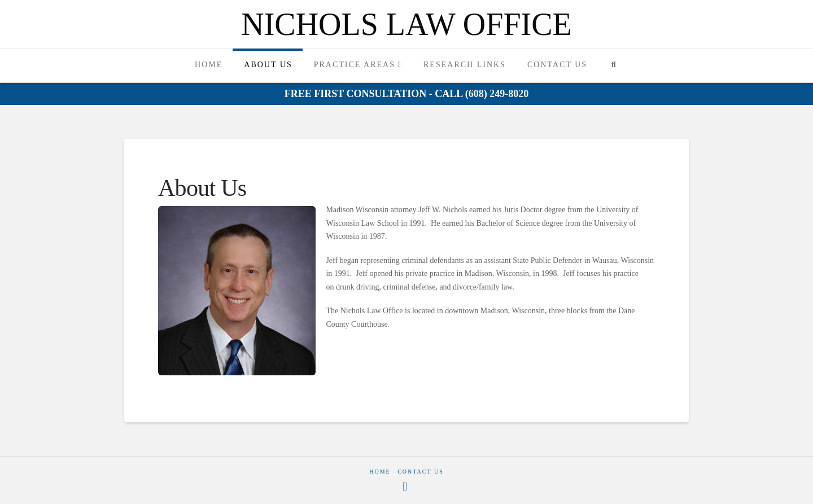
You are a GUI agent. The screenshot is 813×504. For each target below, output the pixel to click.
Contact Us (421, 472)
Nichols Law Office (406, 24)
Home (380, 472)
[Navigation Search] (613, 65)
